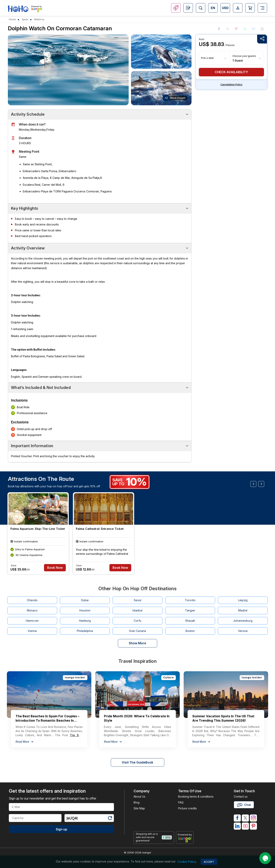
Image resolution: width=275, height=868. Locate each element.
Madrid (243, 610)
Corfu (137, 621)
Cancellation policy (231, 84)
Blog (137, 802)
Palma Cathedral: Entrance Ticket (100, 529)
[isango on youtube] (245, 826)
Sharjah (190, 621)
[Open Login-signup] (238, 8)
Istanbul (137, 610)
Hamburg (85, 621)
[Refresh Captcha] (110, 819)
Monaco (32, 610)
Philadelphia (85, 631)
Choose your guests (244, 56)
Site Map (139, 808)
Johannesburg (243, 621)
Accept (209, 862)
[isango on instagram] (253, 818)
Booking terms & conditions (196, 796)
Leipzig (243, 600)
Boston (190, 631)
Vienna (32, 631)
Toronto (190, 600)
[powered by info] (185, 839)
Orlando (32, 600)
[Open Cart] (250, 8)
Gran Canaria (138, 631)
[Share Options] (262, 39)
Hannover (32, 621)
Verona (243, 631)
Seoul (138, 600)
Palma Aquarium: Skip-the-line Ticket (38, 529)
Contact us (241, 796)
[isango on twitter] (245, 818)
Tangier (190, 610)
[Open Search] (201, 8)
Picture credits (187, 808)
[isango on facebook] (237, 818)
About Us (139, 796)
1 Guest (238, 60)
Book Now (55, 568)
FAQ (181, 802)
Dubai (85, 600)
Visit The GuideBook (137, 762)
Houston (85, 610)
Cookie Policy (187, 862)
